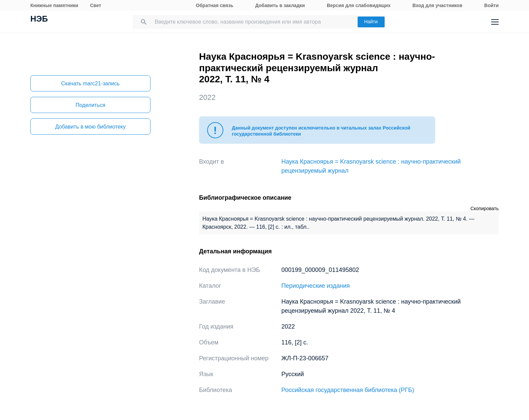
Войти (491, 5)
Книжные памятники (54, 5)
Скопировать (484, 208)
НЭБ (39, 20)
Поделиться (90, 105)
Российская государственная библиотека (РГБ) (348, 390)
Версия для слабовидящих (359, 5)
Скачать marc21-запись (90, 83)
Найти (371, 22)
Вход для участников (438, 5)
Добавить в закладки (280, 5)
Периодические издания (316, 286)
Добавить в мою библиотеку (90, 127)
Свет (96, 5)
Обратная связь (215, 5)
